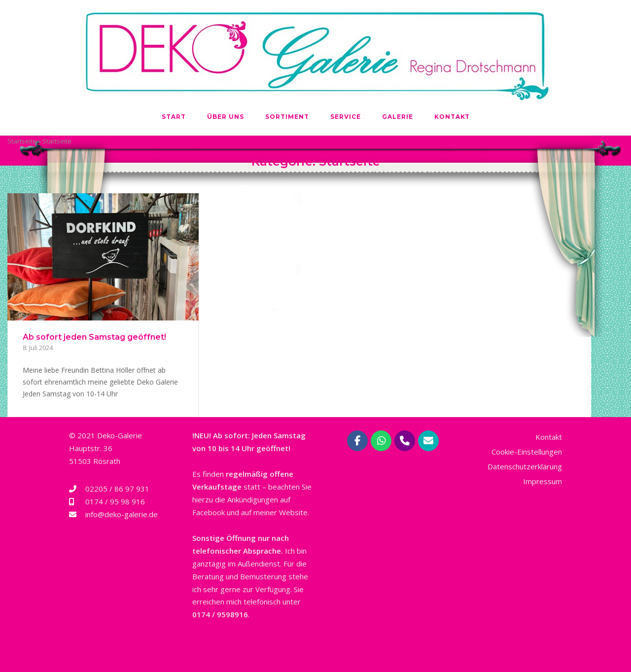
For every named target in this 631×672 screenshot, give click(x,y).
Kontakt (452, 117)
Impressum (543, 481)
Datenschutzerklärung (525, 466)
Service (346, 117)
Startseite (22, 141)
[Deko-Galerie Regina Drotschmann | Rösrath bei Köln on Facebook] (357, 441)
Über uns (226, 117)
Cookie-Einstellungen (527, 452)
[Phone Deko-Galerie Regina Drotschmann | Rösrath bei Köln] (405, 441)
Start (174, 117)
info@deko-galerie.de (122, 514)
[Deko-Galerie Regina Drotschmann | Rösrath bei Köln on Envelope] (428, 441)
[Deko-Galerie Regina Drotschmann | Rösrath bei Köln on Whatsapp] (381, 441)
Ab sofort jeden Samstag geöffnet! (94, 337)
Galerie (398, 117)
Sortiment (287, 117)
